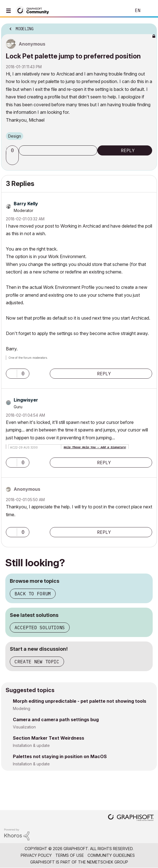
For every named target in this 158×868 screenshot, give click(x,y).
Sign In (149, 11)
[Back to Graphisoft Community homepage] (34, 10)
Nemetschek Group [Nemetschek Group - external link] (108, 862)
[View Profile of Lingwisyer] (26, 400)
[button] (13, 160)
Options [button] (149, 27)
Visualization (24, 727)
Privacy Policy (36, 855)
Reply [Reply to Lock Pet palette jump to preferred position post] (128, 150)
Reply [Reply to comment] (104, 374)
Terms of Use (70, 855)
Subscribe (58, 150)
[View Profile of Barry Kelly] (26, 204)
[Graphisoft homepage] (131, 818)
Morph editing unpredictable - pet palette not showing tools (80, 701)
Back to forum (33, 594)
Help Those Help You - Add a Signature (95, 448)
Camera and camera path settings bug (56, 720)
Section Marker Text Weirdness (49, 738)
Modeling (22, 708)
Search (119, 11)
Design (15, 136)
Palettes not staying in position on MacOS (60, 756)
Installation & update (31, 745)
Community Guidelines (111, 855)
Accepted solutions (40, 628)
